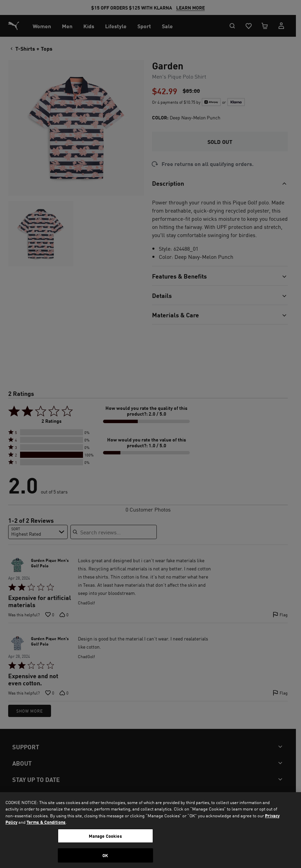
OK (105, 855)
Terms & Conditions (46, 822)
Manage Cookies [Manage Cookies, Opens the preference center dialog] (105, 836)
